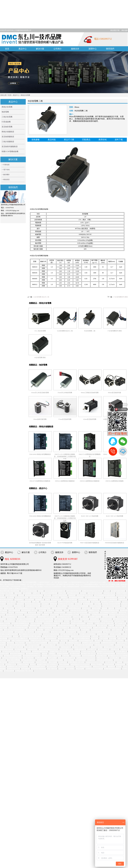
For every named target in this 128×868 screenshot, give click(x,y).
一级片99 (107, 591)
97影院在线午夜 (66, 647)
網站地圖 (125, 30)
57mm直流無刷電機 (65, 419)
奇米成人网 (79, 604)
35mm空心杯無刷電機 (65, 393)
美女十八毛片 (33, 628)
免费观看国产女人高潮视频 (47, 617)
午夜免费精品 (86, 630)
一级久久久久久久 (106, 619)
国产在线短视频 (5, 641)
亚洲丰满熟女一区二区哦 (76, 662)
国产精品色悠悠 (86, 615)
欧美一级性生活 (117, 630)
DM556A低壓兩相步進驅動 (115, 481)
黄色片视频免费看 (14, 610)
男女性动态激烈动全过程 (33, 615)
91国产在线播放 (76, 656)
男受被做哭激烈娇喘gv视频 (110, 610)
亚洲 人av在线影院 (37, 623)
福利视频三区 (40, 600)
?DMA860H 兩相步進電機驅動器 (40, 454)
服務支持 (75, 49)
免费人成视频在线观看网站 (20, 641)
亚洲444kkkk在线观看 (58, 632)
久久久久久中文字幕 (22, 597)
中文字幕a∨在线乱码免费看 (111, 604)
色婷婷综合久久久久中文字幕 (80, 664)
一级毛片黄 (95, 636)
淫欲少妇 (11, 613)
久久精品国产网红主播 (49, 606)
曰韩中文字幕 (77, 617)
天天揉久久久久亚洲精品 (88, 634)
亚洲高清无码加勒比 (109, 617)
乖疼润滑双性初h (9, 621)
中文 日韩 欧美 (20, 643)
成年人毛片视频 (94, 613)
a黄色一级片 (62, 593)
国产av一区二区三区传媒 (29, 591)
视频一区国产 (82, 632)
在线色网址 (22, 617)
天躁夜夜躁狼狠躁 (60, 613)
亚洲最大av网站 (9, 608)
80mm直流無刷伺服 (115, 393)
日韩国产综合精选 (96, 606)
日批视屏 (111, 625)
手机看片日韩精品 (23, 664)
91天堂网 (119, 666)
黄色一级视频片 (69, 660)
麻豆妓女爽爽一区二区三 (30, 610)
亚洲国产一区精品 (97, 647)
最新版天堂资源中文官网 (49, 602)
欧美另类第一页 (19, 606)
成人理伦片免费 (75, 654)
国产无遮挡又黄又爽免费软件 (84, 645)
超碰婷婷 (105, 608)
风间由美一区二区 (109, 593)
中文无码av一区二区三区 (65, 645)
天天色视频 (42, 610)
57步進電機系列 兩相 (121, 297)
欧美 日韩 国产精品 (36, 597)
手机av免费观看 (31, 630)
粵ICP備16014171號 (15, 573)
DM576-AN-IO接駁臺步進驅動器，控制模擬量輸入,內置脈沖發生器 (65, 456)
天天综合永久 (11, 619)
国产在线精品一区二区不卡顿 (24, 632)
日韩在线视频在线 (21, 613)
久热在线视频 (55, 615)
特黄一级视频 (122, 638)
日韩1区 (48, 600)
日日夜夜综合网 (32, 617)
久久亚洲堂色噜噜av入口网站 (70, 615)
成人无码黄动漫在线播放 (55, 660)
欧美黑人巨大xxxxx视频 (66, 604)
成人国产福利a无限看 (118, 591)
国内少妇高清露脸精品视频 (45, 619)
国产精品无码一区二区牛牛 (11, 651)
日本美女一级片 (120, 625)
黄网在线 (33, 664)
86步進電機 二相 (90, 331)
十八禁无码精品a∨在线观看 (25, 621)
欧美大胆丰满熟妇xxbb (17, 654)
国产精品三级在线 (86, 628)
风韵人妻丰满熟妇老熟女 (82, 638)
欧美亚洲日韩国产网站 (43, 608)
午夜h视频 (40, 630)
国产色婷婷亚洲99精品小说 (32, 656)
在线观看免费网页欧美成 (40, 651)
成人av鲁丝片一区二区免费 (14, 647)
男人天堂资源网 (52, 666)
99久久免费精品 (63, 606)
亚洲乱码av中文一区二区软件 (40, 641)
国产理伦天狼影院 (74, 651)
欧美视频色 (20, 604)
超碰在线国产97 (71, 632)
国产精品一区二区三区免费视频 (36, 643)
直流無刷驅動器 (8, 137)
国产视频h (98, 604)
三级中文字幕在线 (42, 662)
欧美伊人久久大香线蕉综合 (108, 600)
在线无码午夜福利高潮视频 (34, 595)
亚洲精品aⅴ (51, 610)
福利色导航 (122, 597)
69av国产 (67, 610)
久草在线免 (66, 656)
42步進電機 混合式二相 (41, 297)
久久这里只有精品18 (15, 662)
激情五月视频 (96, 608)
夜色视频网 (45, 615)
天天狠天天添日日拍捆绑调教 (79, 606)
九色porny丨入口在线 (100, 666)
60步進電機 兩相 (40, 358)
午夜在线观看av (93, 600)
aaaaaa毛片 (90, 623)
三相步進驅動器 (8, 142)
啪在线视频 (11, 643)
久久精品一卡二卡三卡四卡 (81, 647)
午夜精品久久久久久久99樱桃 (104, 645)
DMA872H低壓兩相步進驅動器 (40, 481)
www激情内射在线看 (24, 602)
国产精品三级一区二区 (88, 654)
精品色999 (62, 669)
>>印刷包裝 (6, 165)
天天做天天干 (73, 641)
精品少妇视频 (59, 621)
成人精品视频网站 (20, 649)
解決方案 (40, 49)
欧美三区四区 (96, 602)
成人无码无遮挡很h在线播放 (16, 645)
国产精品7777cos (11, 664)
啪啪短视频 (18, 593)
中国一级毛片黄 (52, 669)
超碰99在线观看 (33, 649)
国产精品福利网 (9, 671)
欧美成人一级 (115, 649)
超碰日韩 (111, 608)
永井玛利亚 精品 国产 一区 (67, 658)
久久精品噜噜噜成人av (10, 617)
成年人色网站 (53, 662)
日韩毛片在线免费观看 (78, 623)
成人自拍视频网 (81, 660)
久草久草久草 (11, 604)
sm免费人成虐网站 (95, 617)
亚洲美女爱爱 (5, 654)
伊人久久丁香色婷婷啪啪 (51, 634)
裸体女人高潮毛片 (97, 664)
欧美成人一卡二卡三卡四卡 (54, 630)
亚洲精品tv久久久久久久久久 (86, 658)
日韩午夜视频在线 (51, 638)
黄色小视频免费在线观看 (72, 630)
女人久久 (76, 619)
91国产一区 (36, 593)
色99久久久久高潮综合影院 (111, 606)
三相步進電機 (7, 117)
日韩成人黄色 (65, 623)
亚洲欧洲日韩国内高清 (50, 636)
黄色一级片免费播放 (14, 660)
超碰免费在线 (83, 600)
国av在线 (62, 643)
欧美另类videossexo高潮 (33, 604)
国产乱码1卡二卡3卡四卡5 (15, 615)
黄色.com (40, 613)
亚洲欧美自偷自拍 (80, 649)
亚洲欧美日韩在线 (103, 634)
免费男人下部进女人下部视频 (68, 602)
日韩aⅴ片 (85, 617)
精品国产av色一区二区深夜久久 (48, 664)
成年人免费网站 (53, 643)
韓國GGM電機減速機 (10, 152)
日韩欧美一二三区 (94, 610)
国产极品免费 (85, 619)
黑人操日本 (98, 641)
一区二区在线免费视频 (95, 632)
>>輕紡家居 (6, 180)
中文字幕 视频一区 (121, 651)
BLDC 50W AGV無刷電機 (115, 516)
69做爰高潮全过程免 (74, 608)
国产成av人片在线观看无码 (26, 619)
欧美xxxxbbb (32, 613)
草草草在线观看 (109, 664)
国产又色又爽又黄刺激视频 (64, 619)
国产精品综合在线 (73, 593)
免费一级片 (36, 602)
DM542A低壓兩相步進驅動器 (65, 481)
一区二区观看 (104, 638)
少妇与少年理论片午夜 (52, 647)
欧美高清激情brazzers (67, 649)
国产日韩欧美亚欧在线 (74, 591)
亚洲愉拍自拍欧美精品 (109, 643)
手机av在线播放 (64, 664)
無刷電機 (5, 112)
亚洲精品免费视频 (63, 654)
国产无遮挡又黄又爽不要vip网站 (30, 636)
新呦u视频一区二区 (6, 625)
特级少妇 (45, 654)
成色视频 (21, 595)
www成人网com (115, 658)
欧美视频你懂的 (88, 604)
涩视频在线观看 (120, 664)
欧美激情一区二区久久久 (8, 602)
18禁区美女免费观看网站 (105, 660)
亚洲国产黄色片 (120, 608)
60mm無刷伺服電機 (40, 419)
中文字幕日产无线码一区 (61, 628)
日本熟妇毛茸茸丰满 (14, 669)
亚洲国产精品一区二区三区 (58, 651)
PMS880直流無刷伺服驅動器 (115, 543)
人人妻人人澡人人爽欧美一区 (18, 638)
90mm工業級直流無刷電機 (90, 393)
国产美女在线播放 (77, 621)
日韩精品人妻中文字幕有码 (91, 643)
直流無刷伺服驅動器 (10, 147)
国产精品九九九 (120, 621)
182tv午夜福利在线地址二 (92, 621)
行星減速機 (6, 122)
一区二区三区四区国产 (70, 600)
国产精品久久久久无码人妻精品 (114, 632)
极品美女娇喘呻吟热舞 (65, 638)
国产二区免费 (53, 658)
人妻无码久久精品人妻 (48, 645)
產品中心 (23, 49)
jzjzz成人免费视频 (64, 636)
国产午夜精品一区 (104, 649)
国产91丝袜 (48, 595)
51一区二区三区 (110, 662)
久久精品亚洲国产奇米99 (37, 666)
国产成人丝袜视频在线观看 (106, 654)
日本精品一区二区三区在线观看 (77, 613)
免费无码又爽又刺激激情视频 (80, 636)
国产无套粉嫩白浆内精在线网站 (105, 595)
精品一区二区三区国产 (95, 593)
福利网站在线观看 (29, 662)
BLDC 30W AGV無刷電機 (90, 516)
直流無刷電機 (7, 127)
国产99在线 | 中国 (121, 623)
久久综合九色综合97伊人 (66, 666)
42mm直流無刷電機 (90, 419)
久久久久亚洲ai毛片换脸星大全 (55, 591)
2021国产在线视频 (84, 602)
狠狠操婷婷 (54, 604)
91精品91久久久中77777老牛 (95, 662)
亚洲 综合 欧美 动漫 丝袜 (79, 610)
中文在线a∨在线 (102, 656)
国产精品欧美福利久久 (33, 654)
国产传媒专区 (26, 669)
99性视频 (41, 591)
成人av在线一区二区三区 (51, 597)
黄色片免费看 (80, 669)
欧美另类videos (26, 651)
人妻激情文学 (91, 660)
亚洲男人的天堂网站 (100, 628)
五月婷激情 (11, 597)
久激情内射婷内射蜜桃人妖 (67, 625)
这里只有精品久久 (11, 595)
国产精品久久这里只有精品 (13, 656)
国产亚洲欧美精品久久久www (25, 608)
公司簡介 (58, 49)
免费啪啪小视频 (35, 625)
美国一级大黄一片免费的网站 (34, 647)
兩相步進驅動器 (8, 132)
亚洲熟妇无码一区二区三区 (24, 671)
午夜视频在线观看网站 (76, 597)
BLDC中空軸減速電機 (65, 543)
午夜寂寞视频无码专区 (59, 608)
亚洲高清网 (72, 595)
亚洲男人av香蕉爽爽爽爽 (49, 593)
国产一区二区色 (102, 625)
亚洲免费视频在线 (111, 597)
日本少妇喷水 (70, 669)
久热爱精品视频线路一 (42, 632)
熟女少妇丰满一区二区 (36, 638)
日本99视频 (113, 638)
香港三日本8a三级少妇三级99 (86, 625)
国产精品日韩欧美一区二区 (69, 634)
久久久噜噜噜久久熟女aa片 (109, 613)
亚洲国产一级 (41, 660)
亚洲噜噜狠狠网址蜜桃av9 (113, 669)
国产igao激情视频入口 (29, 660)
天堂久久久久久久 (103, 658)
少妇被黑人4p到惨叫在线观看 (111, 602)
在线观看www (95, 619)
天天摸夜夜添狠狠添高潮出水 (95, 597)
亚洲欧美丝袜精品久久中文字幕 (93, 591)
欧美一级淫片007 (28, 658)
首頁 (7, 49)
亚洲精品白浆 (123, 600)
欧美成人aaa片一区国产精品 (113, 647)
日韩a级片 (83, 593)
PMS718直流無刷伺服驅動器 (90, 543)
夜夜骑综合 (59, 610)
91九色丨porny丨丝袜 (88, 651)
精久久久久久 (75, 628)
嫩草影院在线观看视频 (39, 669)
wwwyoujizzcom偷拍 (33, 645)
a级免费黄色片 (19, 600)
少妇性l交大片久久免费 (33, 606)
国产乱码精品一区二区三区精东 (113, 641)
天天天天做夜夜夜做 (89, 656)
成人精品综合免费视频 (21, 625)
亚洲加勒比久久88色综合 (52, 623)
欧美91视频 (95, 638)
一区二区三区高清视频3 (49, 625)
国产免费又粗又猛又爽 (64, 617)
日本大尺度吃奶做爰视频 (108, 636)
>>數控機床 (6, 175)
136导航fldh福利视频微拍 (100, 615)
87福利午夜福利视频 (45, 628)
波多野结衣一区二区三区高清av (18, 666)
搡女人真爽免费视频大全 (84, 666)
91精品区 (120, 662)
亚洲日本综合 (48, 613)
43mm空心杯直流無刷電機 (40, 393)
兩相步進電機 (25, 95)
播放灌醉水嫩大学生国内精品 (10, 591)
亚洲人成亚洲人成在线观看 (44, 621)
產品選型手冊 (115, 30)
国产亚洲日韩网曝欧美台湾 (20, 623)
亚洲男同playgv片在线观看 (94, 669)
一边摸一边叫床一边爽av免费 (104, 623)
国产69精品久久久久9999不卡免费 (31, 634)
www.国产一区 (92, 649)
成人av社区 (64, 641)
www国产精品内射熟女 (60, 595)
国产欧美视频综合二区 (86, 641)
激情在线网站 (55, 641)
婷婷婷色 (16, 636)
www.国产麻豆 (30, 600)
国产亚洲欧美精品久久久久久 (49, 649)
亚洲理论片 (64, 597)
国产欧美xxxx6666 (107, 621)
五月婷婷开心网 (56, 600)
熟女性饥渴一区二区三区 (85, 595)
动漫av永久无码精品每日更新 (18, 628)
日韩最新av (52, 654)
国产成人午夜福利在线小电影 (12, 658)
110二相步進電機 (40, 331)
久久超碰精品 (27, 593)
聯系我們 (110, 49)
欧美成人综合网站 (116, 634)
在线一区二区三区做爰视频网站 (14, 630)
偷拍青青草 (111, 666)
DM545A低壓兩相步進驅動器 (90, 481)
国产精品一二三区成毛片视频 (52, 656)
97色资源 (67, 621)
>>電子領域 (6, 170)
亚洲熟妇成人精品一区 (74, 643)
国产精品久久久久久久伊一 (105, 651)
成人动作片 (45, 604)
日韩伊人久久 (87, 608)
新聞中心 (93, 49)
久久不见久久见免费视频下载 (101, 630)
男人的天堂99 (63, 662)
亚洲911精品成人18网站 (115, 628)
